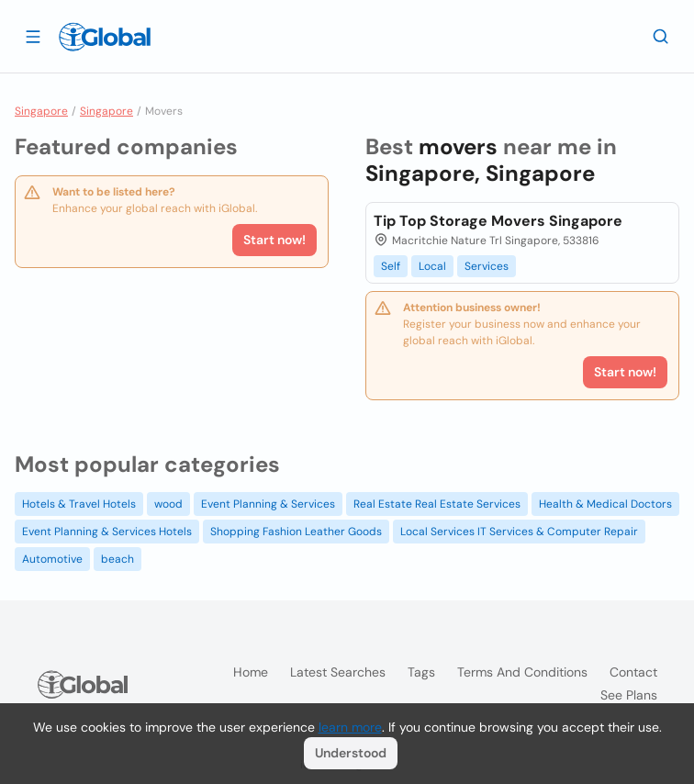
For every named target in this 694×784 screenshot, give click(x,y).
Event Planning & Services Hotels (107, 532)
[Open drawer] (33, 36)
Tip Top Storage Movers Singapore (498, 221)
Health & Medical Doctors (605, 504)
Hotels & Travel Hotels (79, 504)
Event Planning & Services (268, 504)
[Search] (661, 36)
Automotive (52, 559)
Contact (633, 672)
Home (251, 672)
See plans (629, 695)
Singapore (41, 111)
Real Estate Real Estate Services (437, 504)
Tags (421, 672)
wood (168, 504)
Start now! (274, 240)
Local (432, 266)
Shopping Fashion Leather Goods (296, 532)
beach (118, 559)
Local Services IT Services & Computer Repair (519, 532)
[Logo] (105, 37)
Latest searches (338, 672)
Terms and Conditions (522, 672)
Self (391, 266)
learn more (350, 727)
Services (487, 266)
